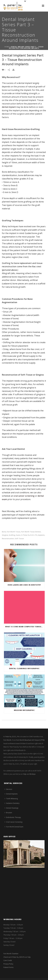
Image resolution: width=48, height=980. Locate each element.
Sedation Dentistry (12, 803)
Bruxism (8, 813)
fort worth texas (14, 532)
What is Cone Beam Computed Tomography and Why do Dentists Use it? (25, 627)
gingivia (5, 535)
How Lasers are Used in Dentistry (24, 585)
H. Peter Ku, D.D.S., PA (11, 737)
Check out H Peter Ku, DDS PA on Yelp (17, 957)
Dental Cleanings (11, 808)
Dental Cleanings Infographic (24, 669)
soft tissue (19, 539)
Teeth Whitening (11, 799)
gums (18, 535)
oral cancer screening (24, 496)
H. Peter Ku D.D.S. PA (29, 535)
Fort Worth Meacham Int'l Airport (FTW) (30, 740)
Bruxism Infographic (24, 710)
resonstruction (8, 539)
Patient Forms (8, 967)
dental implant (9, 107)
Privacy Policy (8, 964)
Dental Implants (11, 794)
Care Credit (8, 960)
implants (41, 535)
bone (4, 532)
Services (8, 789)
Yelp (25, 774)
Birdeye (33, 774)
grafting (12, 535)
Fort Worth (7, 740)
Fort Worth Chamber (11, 954)
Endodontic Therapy (13, 817)
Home (7, 47)
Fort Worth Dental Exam (14, 827)
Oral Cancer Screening (13, 822)
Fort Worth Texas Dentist (31, 532)
